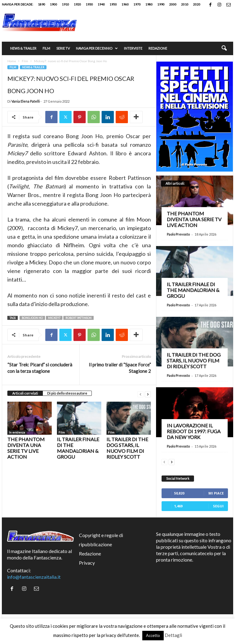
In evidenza (17, 432)
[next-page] (148, 394)
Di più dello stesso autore (67, 393)
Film (46, 48)
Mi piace (216, 493)
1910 (65, 4)
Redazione (158, 48)
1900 (54, 4)
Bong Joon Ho (32, 318)
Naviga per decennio (97, 48)
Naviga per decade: (18, 4)
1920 (77, 4)
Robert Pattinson (78, 318)
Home (12, 61)
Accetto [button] (153, 635)
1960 (125, 4)
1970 (137, 4)
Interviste (133, 48)
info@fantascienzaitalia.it (34, 577)
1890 (42, 4)
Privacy (87, 563)
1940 (101, 4)
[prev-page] (140, 394)
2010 (185, 4)
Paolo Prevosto (178, 234)
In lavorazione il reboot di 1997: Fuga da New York (194, 431)
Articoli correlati (25, 393)
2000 (173, 4)
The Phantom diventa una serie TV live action (26, 448)
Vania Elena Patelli (26, 101)
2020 (197, 4)
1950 (113, 4)
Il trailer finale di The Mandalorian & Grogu (78, 448)
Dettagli (173, 635)
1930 (89, 4)
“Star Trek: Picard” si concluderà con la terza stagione (40, 368)
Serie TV (63, 48)
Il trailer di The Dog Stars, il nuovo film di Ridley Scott (127, 448)
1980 (149, 4)
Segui (218, 506)
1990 (161, 4)
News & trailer (23, 48)
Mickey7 (54, 318)
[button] (224, 48)
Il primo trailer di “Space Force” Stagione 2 (120, 368)
